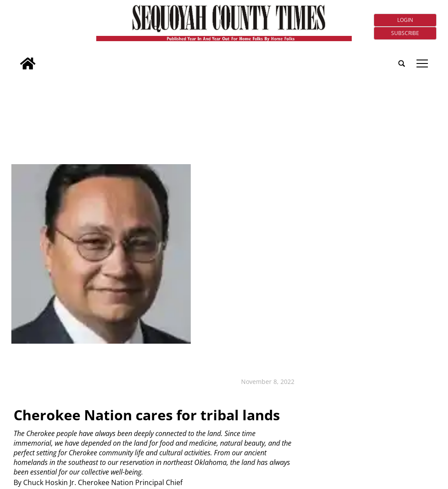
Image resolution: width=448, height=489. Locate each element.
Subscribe (405, 33)
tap (422, 63)
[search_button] (15, 58)
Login (405, 20)
